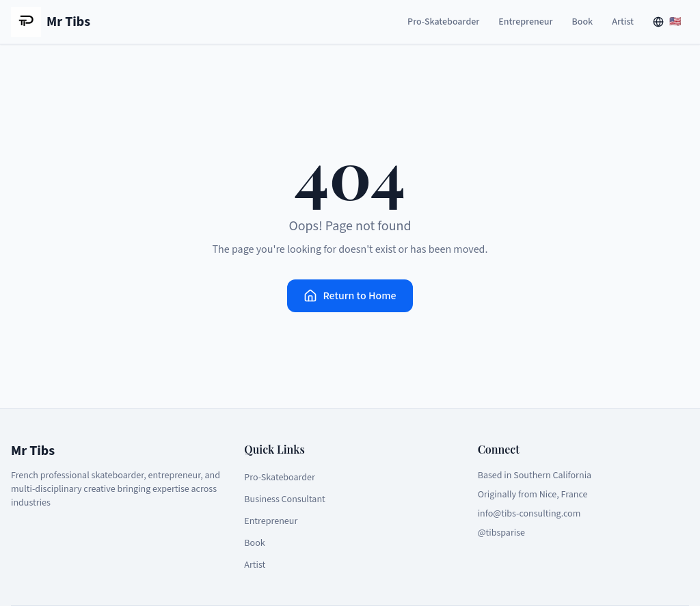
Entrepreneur (525, 22)
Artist (623, 22)
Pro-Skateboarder (443, 22)
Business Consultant (284, 499)
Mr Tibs (51, 22)
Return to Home (350, 296)
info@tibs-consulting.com (529, 514)
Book (583, 22)
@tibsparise (501, 533)
